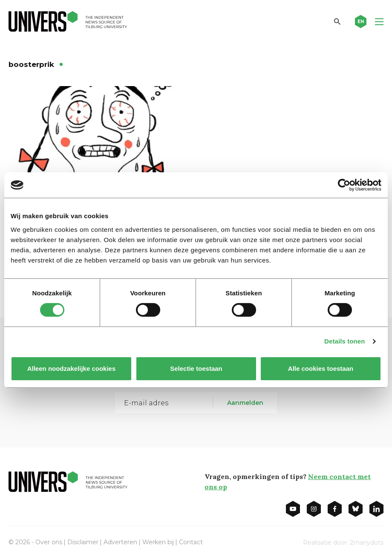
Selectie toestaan (196, 368)
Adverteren (120, 542)
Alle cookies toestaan (321, 368)
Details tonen (344, 341)
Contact (191, 542)
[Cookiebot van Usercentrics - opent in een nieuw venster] (344, 185)
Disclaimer (83, 542)
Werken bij (158, 542)
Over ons (49, 542)
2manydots (367, 543)
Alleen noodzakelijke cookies (72, 368)
